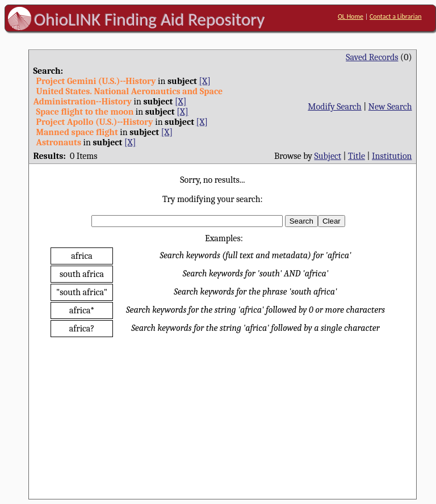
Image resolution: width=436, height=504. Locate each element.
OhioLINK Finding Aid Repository (150, 19)
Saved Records (372, 57)
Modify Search (334, 107)
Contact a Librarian (396, 16)
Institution (392, 156)
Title (357, 156)
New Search (390, 107)
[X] (204, 81)
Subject (328, 156)
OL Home (351, 16)
